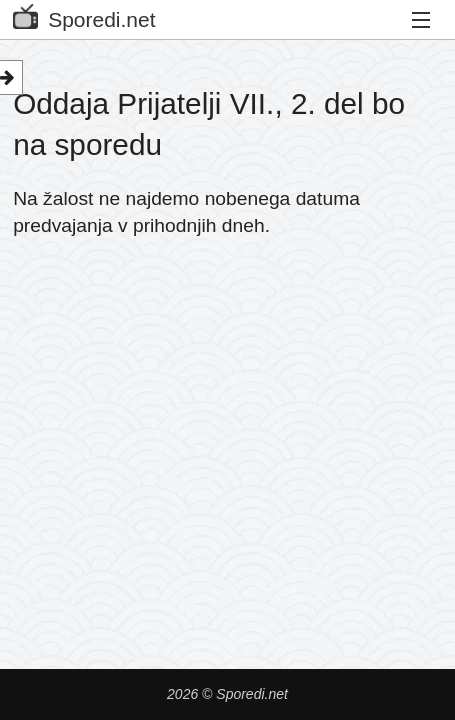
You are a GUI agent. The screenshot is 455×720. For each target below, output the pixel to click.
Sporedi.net (84, 15)
